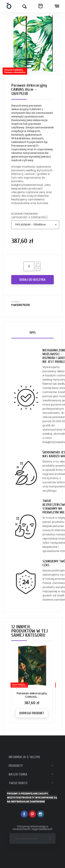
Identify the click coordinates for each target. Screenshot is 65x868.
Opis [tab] (33, 333)
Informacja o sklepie (24, 757)
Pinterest (32, 814)
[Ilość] (29, 266)
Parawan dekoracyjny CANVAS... (32, 695)
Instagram (41, 814)
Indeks (15, 302)
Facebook (24, 814)
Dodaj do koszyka (32, 280)
